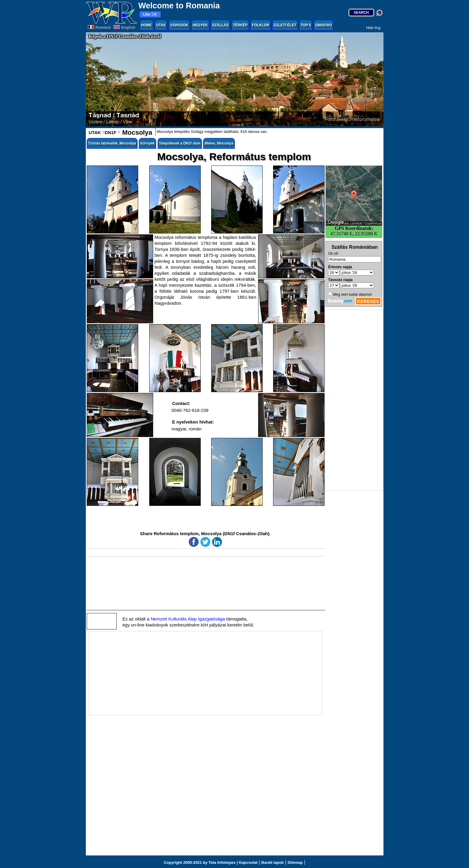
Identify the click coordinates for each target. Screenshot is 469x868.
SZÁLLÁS (220, 25)
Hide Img (373, 28)
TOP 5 (306, 25)
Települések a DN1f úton (180, 143)
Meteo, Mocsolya (219, 143)
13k (150, 14)
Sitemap (295, 862)
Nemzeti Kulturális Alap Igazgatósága (188, 619)
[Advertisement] (354, 400)
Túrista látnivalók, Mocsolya (112, 143)
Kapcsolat (248, 862)
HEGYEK (200, 25)
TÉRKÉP (240, 25)
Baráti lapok (272, 862)
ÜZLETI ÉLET (285, 25)
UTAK (161, 25)
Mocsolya (136, 132)
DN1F (111, 132)
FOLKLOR (261, 25)
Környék (147, 143)
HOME (147, 25)
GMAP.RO (324, 25)
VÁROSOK (179, 25)
